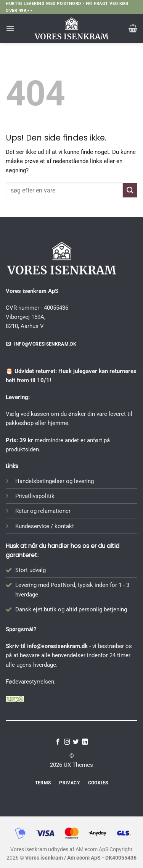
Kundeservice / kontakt (45, 526)
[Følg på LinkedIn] (85, 742)
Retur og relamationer (43, 511)
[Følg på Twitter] (76, 742)
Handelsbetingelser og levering (55, 481)
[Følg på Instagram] (67, 742)
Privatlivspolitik (35, 496)
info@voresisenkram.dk (57, 646)
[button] (10, 28)
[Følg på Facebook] (58, 742)
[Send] (130, 190)
